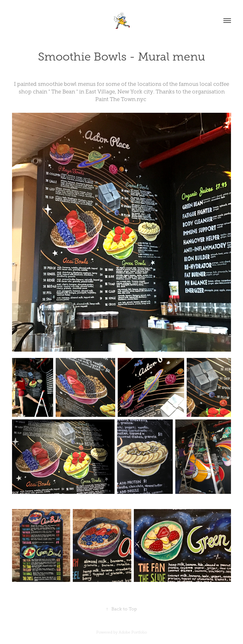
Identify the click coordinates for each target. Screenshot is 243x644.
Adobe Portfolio (133, 632)
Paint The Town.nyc (121, 99)
